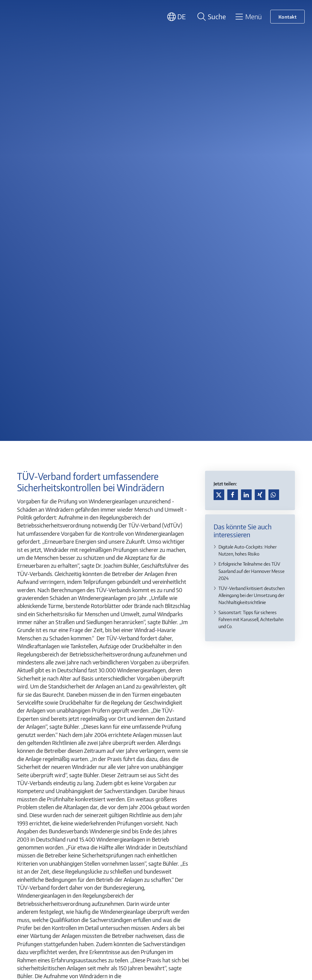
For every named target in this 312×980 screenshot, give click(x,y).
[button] (219, 495)
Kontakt (288, 17)
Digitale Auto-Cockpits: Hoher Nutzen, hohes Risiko (248, 550)
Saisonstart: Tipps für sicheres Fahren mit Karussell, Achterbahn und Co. (251, 619)
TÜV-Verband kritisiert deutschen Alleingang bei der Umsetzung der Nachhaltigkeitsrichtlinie (252, 595)
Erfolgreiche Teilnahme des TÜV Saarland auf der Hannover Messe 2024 (252, 571)
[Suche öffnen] (211, 17)
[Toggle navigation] (248, 16)
